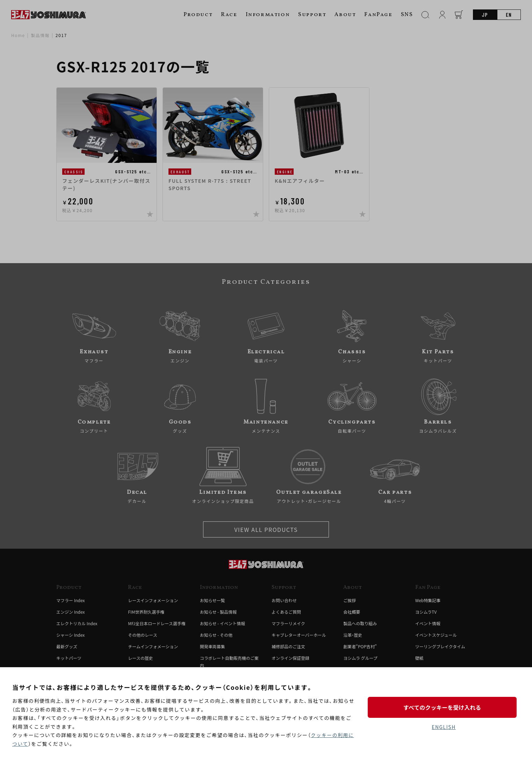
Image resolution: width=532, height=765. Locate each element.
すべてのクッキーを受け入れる (444, 707)
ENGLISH (444, 727)
